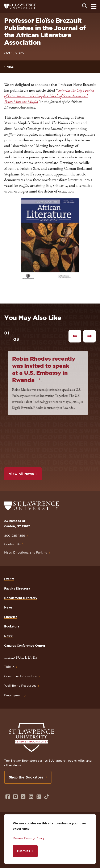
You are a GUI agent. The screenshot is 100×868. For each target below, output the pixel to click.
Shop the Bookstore (26, 777)
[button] (50, 239)
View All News (21, 474)
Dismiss (24, 851)
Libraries (11, 617)
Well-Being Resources (20, 686)
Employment (13, 695)
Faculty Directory (17, 588)
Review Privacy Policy (29, 838)
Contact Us (12, 544)
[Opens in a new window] (8, 797)
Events (9, 579)
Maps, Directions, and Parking (26, 552)
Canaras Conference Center (25, 646)
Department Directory (21, 598)
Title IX (9, 667)
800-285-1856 (15, 536)
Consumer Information (21, 676)
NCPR (8, 636)
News (10, 67)
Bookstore (12, 626)
